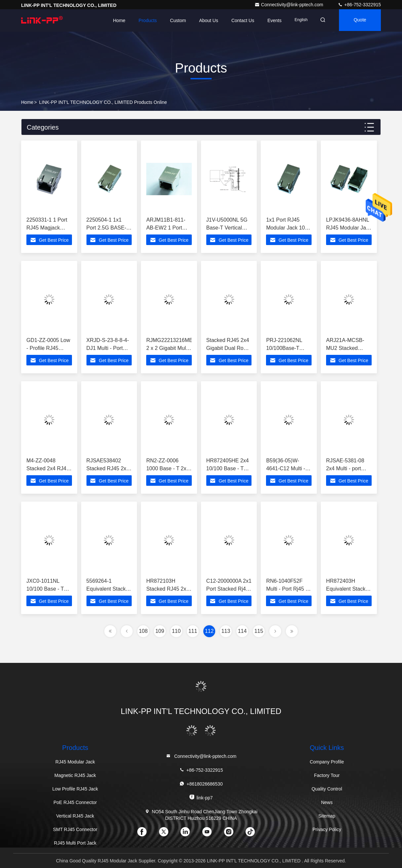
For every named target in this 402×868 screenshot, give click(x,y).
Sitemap (327, 816)
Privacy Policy (327, 829)
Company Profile (327, 762)
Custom (174, 20)
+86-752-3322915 (359, 5)
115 (259, 631)
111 (193, 631)
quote (359, 20)
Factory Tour (327, 775)
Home (115, 20)
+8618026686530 (201, 779)
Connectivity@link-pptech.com (289, 5)
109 (160, 631)
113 (226, 631)
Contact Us (238, 20)
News (327, 802)
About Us (205, 20)
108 (143, 631)
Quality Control (327, 789)
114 (242, 631)
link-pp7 (201, 793)
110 (176, 631)
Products (143, 20)
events (270, 20)
